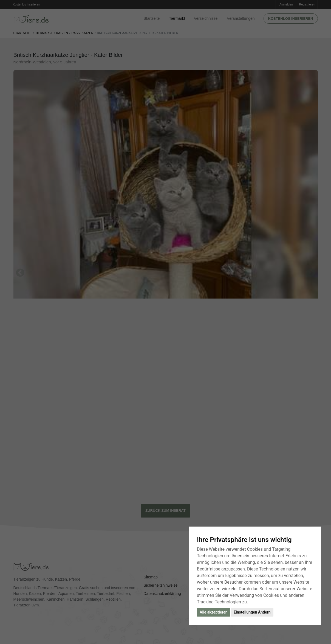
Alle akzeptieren (214, 612)
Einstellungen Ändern (252, 612)
